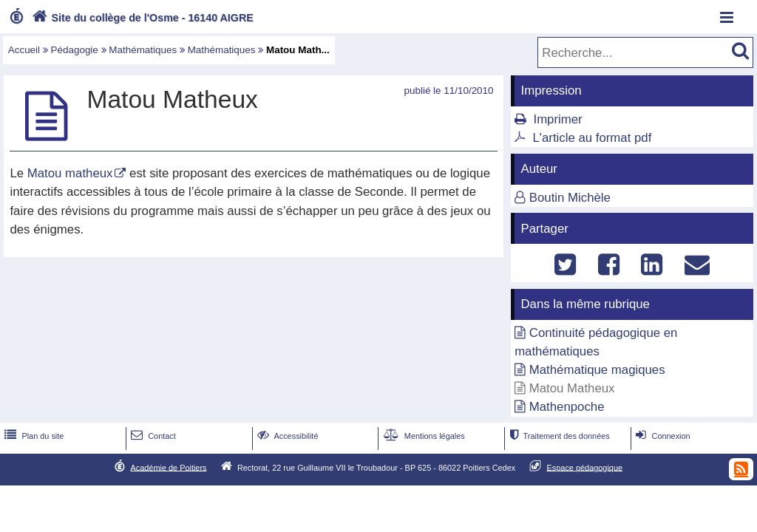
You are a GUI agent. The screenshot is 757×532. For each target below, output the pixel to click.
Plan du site (33, 436)
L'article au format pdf (592, 138)
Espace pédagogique (585, 467)
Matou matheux (70, 173)
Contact (152, 436)
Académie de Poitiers (168, 467)
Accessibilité (286, 436)
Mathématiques (143, 50)
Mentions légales (423, 436)
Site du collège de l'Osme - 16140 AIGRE (141, 18)
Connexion (661, 436)
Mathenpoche (567, 407)
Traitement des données (558, 436)
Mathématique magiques (597, 370)
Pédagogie (75, 50)
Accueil (24, 50)
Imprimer (557, 119)
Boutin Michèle (570, 198)
